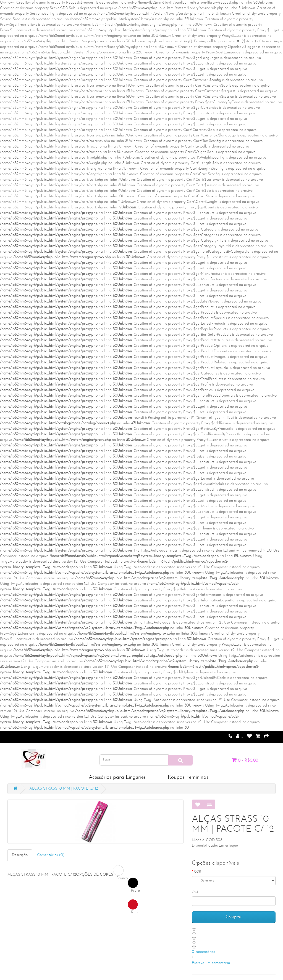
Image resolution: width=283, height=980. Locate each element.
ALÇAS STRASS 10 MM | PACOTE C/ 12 (64, 789)
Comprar (234, 917)
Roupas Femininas (188, 778)
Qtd (195, 892)
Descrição (20, 855)
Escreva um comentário (211, 963)
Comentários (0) (51, 855)
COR (198, 872)
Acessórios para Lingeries (117, 778)
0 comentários (203, 952)
